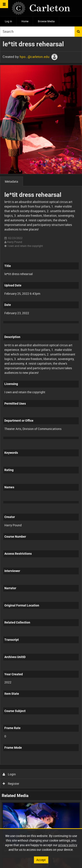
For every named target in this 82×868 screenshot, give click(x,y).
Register (11, 784)
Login (9, 774)
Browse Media (46, 21)
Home (25, 21)
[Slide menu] (4, 4)
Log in (8, 21)
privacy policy (68, 845)
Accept (41, 860)
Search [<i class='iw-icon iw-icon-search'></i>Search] (78, 31)
